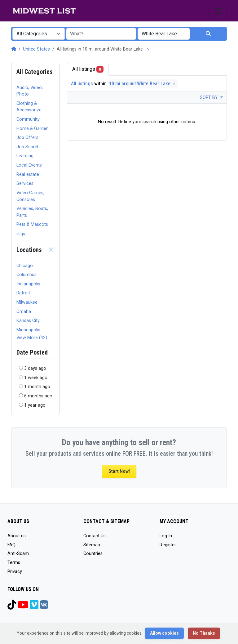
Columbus (26, 275)
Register (168, 545)
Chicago (25, 266)
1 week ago (36, 378)
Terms (14, 563)
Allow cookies (164, 633)
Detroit (23, 293)
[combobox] (39, 34)
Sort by (209, 98)
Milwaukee (27, 302)
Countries (93, 554)
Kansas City (28, 321)
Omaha (24, 312)
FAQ (11, 545)
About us (17, 536)
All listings (88, 69)
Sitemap (92, 545)
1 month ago (37, 387)
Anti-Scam (18, 554)
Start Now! (119, 471)
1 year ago (35, 405)
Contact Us (95, 536)
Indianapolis (28, 284)
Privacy (15, 572)
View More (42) (32, 338)
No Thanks (204, 633)
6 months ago (38, 396)
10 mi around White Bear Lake (143, 84)
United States (36, 49)
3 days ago (35, 368)
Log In (166, 536)
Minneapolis (28, 330)
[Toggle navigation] (218, 11)
